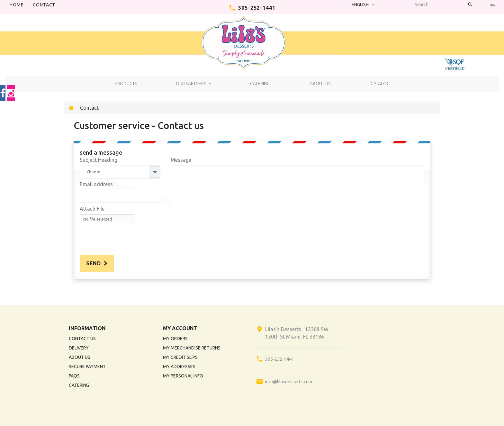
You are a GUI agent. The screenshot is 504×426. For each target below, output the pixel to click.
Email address (96, 184)
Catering (260, 84)
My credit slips (180, 357)
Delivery (79, 348)
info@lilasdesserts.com (289, 382)
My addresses (179, 367)
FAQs (74, 376)
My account (180, 328)
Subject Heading (99, 160)
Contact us (82, 339)
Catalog (380, 84)
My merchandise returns (192, 348)
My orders (175, 339)
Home (17, 5)
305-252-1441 (257, 8)
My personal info (183, 376)
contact (44, 5)
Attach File (92, 209)
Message (181, 160)
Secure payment (87, 367)
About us (320, 84)
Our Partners (191, 84)
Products (126, 84)
